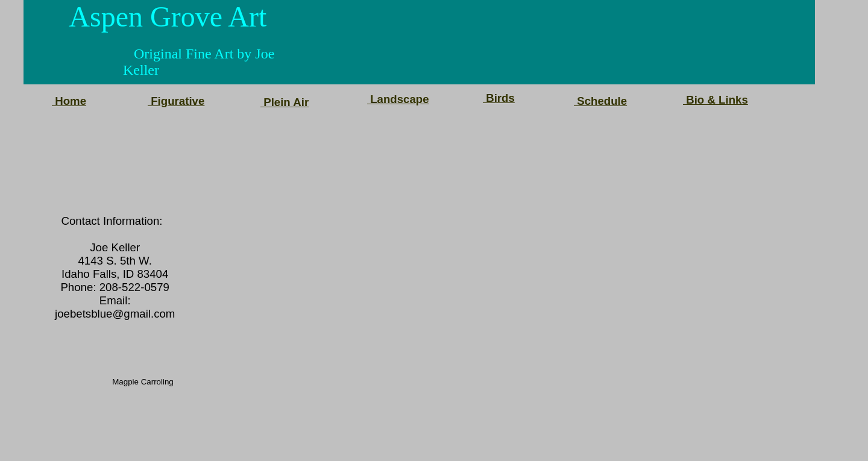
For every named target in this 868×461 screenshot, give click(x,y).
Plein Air (285, 102)
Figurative (176, 101)
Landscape (398, 99)
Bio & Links (715, 100)
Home (69, 101)
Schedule (600, 101)
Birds (499, 98)
